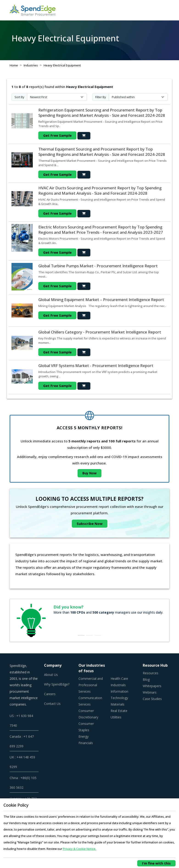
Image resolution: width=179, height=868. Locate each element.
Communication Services (90, 701)
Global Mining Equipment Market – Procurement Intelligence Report (101, 300)
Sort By (19, 97)
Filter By (101, 97)
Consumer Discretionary (88, 714)
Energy (84, 736)
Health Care (119, 679)
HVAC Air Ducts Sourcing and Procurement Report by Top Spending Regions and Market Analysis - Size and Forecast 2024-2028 (100, 191)
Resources (151, 673)
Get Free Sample (57, 135)
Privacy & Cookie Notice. (80, 849)
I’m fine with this (156, 863)
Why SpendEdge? (57, 684)
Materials (117, 704)
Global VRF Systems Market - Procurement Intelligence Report (96, 366)
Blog (146, 679)
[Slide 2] (89, 635)
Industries (31, 65)
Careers (50, 694)
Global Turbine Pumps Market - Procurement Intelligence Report (98, 266)
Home (14, 65)
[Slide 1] (81, 635)
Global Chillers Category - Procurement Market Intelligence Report (100, 332)
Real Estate (119, 711)
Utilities (116, 717)
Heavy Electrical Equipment (62, 65)
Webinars (150, 692)
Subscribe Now (90, 524)
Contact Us (52, 704)
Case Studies (152, 699)
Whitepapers (152, 686)
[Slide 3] (98, 635)
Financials (86, 743)
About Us (51, 675)
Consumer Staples (86, 727)
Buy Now (89, 473)
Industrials (118, 685)
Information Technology (119, 695)
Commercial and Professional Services (91, 685)
